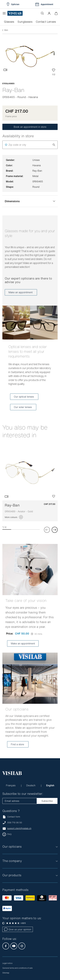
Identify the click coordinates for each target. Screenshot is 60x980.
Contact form (11, 817)
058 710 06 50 (15, 823)
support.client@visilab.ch (19, 828)
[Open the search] (42, 13)
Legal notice (7, 963)
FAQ (9, 834)
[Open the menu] (5, 13)
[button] (49, 13)
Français (11, 785)
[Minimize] (56, 13)
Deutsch (31, 785)
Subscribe (47, 801)
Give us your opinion (18, 929)
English (50, 785)
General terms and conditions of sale (18, 968)
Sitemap (6, 973)
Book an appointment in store (30, 127)
